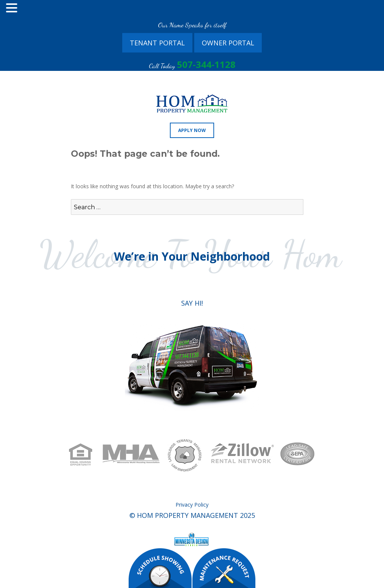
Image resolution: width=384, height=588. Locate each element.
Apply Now (192, 130)
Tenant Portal (157, 43)
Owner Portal (228, 43)
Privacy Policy (192, 505)
